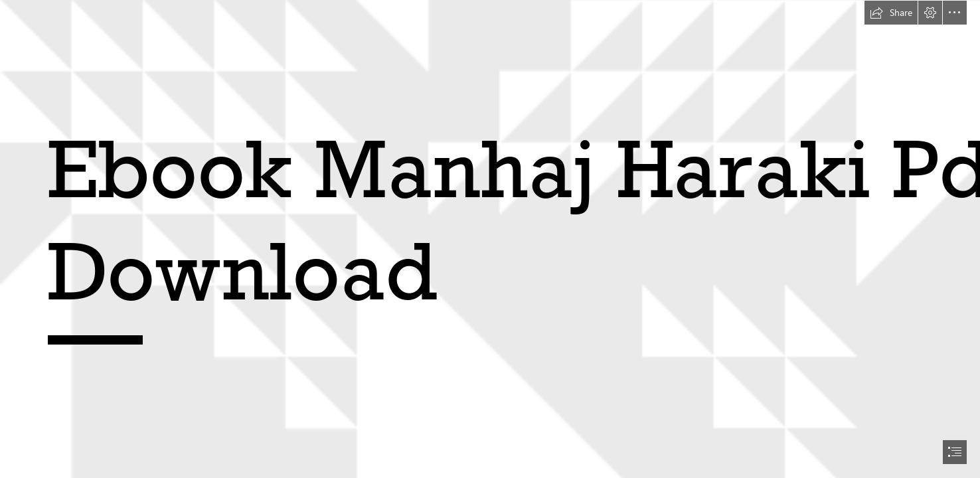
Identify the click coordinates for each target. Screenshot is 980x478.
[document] (490, 239)
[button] (891, 13)
